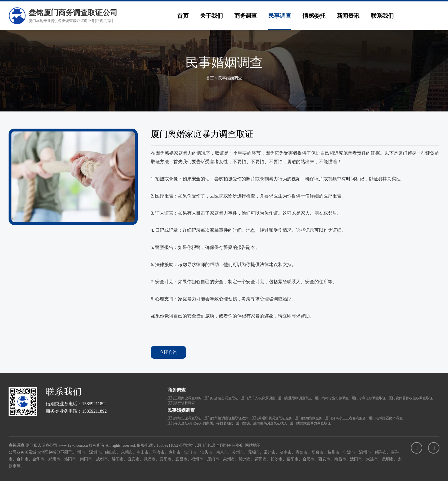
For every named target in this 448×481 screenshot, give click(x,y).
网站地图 (253, 445)
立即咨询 (169, 352)
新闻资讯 (348, 16)
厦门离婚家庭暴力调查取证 (310, 423)
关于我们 (211, 16)
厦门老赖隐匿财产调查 (386, 418)
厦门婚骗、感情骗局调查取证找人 (262, 423)
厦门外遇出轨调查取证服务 (272, 418)
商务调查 (246, 16)
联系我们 (382, 16)
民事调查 (280, 16)
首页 (183, 16)
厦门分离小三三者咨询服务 (346, 418)
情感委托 (314, 16)
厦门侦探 (407, 153)
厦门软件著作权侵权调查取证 (411, 398)
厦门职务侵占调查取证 (221, 398)
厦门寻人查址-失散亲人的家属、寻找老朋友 (200, 423)
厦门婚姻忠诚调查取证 (184, 418)
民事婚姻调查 (230, 78)
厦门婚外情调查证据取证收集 (226, 418)
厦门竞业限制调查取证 (295, 398)
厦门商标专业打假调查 (332, 398)
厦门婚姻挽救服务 (309, 418)
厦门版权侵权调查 (181, 403)
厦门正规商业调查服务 (184, 398)
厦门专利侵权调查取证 (369, 398)
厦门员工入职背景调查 (258, 398)
